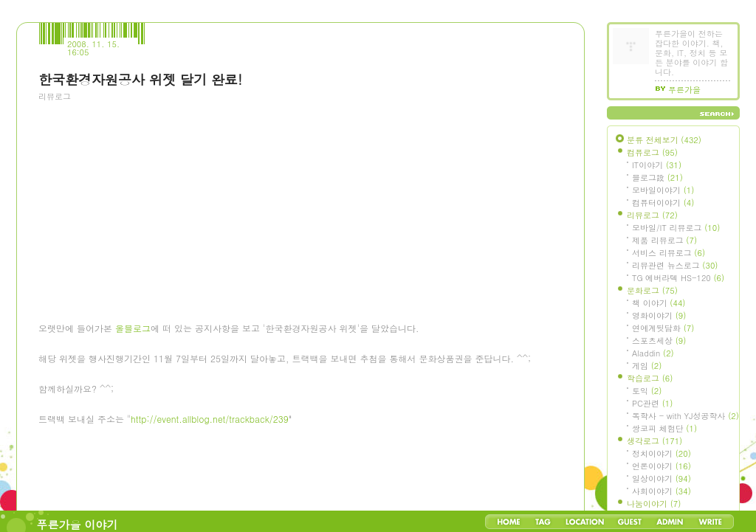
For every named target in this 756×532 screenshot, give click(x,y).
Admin (670, 522)
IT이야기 (657, 165)
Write (710, 522)
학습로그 (650, 378)
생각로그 (654, 441)
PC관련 (652, 403)
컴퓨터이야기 (663, 203)
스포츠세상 (659, 341)
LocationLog (584, 522)
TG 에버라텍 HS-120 (678, 278)
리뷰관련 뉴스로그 (675, 265)
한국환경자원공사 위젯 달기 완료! (140, 79)
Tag (543, 522)
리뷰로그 (55, 96)
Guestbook (629, 522)
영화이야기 (659, 315)
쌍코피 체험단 (664, 428)
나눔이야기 (654, 504)
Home (509, 522)
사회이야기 (661, 491)
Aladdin (653, 353)
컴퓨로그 (652, 152)
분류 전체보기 (664, 140)
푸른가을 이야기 (78, 524)
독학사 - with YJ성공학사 (685, 416)
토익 (647, 391)
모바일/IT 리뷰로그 (676, 228)
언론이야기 (661, 466)
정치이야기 (661, 453)
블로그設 (657, 177)
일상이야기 (661, 479)
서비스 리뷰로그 (669, 253)
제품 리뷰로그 (664, 240)
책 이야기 (659, 303)
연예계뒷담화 (663, 328)
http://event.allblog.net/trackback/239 (210, 419)
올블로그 (133, 328)
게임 (647, 366)
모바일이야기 (663, 190)
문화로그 (652, 290)
